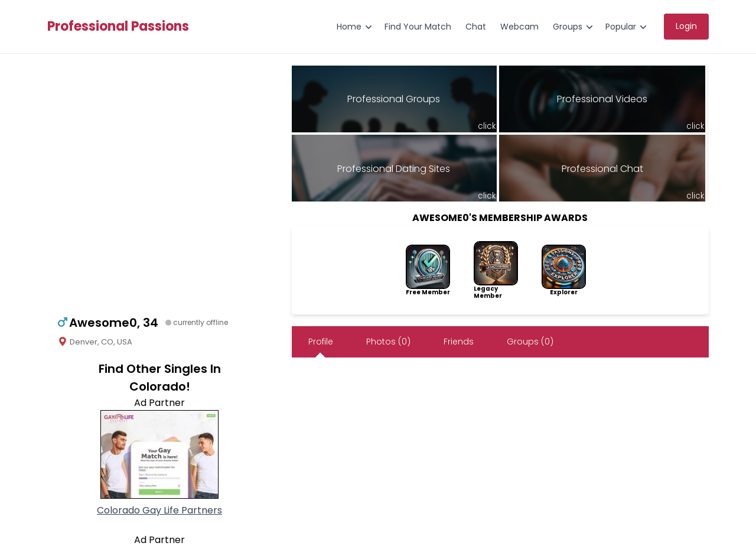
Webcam (519, 27)
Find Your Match (418, 27)
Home (349, 27)
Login (686, 26)
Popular (621, 27)
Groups (568, 27)
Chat (476, 27)
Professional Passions (118, 27)
